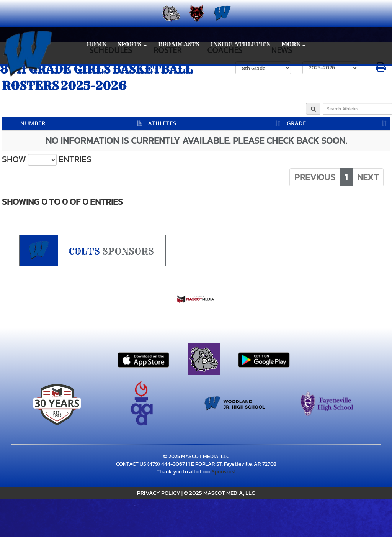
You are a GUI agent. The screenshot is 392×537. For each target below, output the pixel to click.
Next (368, 177)
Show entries (47, 159)
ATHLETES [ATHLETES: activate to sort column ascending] (162, 123)
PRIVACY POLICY (159, 493)
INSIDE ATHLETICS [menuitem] (240, 44)
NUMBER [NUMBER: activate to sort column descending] (33, 123)
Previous (315, 177)
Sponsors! (224, 472)
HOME (96, 44)
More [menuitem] (293, 44)
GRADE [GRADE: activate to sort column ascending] (296, 123)
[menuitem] (171, 13)
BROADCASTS (179, 44)
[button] (132, 45)
